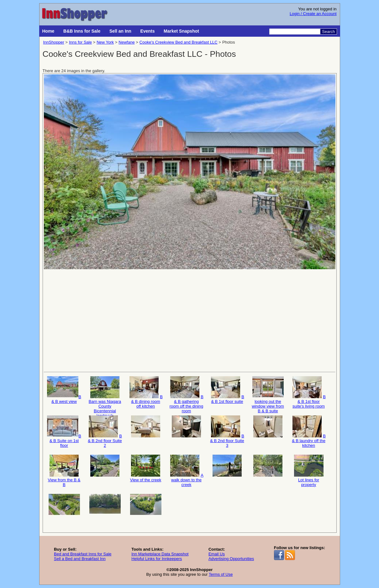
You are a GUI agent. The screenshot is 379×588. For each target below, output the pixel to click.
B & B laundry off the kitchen (309, 432)
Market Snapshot (181, 31)
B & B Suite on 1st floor (64, 432)
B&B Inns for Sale (82, 31)
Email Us (217, 554)
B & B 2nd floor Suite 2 (105, 432)
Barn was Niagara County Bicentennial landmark (105, 394)
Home (48, 31)
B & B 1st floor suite (227, 390)
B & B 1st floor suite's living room (309, 392)
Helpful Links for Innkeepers (157, 559)
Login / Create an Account (313, 14)
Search (328, 32)
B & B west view (64, 390)
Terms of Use (221, 574)
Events (148, 31)
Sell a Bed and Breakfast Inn (80, 559)
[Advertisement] (190, 320)
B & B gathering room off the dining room (186, 394)
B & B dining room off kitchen (146, 392)
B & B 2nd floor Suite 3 (227, 432)
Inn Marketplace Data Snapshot (160, 554)
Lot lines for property (309, 471)
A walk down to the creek (186, 471)
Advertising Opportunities (231, 559)
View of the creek (146, 468)
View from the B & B (64, 471)
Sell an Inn (120, 31)
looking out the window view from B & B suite (268, 394)
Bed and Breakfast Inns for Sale (83, 554)
